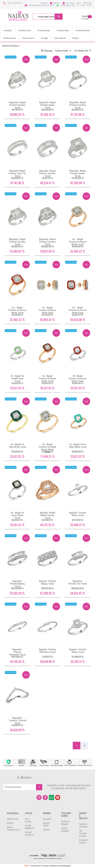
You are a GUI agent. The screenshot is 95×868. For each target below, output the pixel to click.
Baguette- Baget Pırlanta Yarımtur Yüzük (47, 173)
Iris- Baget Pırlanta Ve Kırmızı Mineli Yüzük (78, 378)
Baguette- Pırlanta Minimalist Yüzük (17, 652)
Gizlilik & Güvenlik (83, 825)
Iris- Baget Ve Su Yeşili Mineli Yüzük (78, 446)
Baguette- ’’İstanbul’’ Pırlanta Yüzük (17, 720)
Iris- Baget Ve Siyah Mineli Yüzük (17, 515)
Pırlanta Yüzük (25, 30)
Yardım (46, 830)
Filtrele (47, 51)
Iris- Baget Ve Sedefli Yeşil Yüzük (17, 378)
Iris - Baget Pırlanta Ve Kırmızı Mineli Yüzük (17, 310)
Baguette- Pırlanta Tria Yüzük (78, 582)
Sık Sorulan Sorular (83, 833)
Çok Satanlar (60, 38)
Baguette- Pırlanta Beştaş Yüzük (17, 584)
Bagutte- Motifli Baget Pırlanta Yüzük (47, 515)
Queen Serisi (28, 38)
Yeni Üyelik (28, 820)
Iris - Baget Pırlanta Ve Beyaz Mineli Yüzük (78, 242)
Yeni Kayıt (87, 3)
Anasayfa (7, 30)
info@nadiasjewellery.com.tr (40, 5)
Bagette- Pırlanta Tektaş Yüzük (78, 651)
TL (78, 5)
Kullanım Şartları (83, 841)
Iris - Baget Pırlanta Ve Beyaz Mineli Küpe (47, 310)
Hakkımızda (12, 819)
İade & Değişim (65, 829)
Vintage (44, 38)
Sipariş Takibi (46, 824)
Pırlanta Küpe (63, 30)
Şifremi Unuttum (29, 834)
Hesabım (44, 3)
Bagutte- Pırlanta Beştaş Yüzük (47, 582)
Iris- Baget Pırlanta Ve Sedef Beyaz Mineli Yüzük (47, 448)
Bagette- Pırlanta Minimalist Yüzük (47, 651)
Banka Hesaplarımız (12, 828)
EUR (89, 5)
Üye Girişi (68, 3)
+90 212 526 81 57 (13, 3)
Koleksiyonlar (10, 38)
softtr (27, 866)
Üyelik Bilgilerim (30, 827)
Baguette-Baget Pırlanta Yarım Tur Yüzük (17, 173)
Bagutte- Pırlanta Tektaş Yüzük (78, 514)
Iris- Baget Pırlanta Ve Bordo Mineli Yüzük (47, 378)
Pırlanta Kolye (44, 30)
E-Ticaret (45, 866)
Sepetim (55, 3)
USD (83, 5)
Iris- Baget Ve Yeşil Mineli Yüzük (17, 446)
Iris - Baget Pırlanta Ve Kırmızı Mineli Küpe (78, 310)
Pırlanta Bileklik (83, 30)
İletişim (76, 38)
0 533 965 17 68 (65, 5)
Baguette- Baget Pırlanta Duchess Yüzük (17, 105)
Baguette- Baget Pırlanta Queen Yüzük (47, 105)
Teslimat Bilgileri (65, 823)
